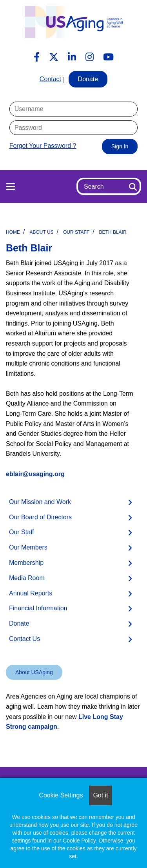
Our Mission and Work (40, 502)
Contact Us (24, 639)
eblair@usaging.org (35, 474)
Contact (50, 79)
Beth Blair (113, 232)
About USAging (34, 672)
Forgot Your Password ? (43, 146)
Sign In (120, 146)
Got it (100, 795)
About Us (41, 232)
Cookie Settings (61, 795)
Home (13, 232)
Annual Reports (31, 593)
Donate (19, 623)
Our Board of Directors (40, 517)
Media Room (27, 578)
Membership (26, 563)
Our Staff (76, 232)
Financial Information (38, 608)
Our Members (28, 547)
